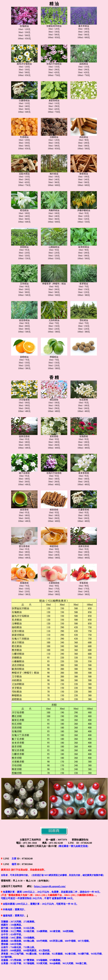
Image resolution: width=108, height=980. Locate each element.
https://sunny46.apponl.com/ (50, 886)
